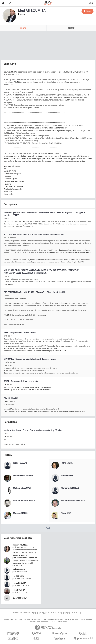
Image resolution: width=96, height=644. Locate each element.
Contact (20, 619)
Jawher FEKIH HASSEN (23, 475)
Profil (23, 28)
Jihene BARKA (67, 475)
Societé (44, 619)
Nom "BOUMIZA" (20, 598)
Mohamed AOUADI (22, 488)
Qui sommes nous (10, 619)
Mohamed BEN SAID (70, 488)
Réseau (71, 28)
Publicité (27, 619)
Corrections (45, 622)
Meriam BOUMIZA (20, 545)
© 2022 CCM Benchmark (59, 622)
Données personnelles (55, 619)
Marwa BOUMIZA (20, 555)
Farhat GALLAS (20, 463)
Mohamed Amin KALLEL (24, 500)
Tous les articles (35, 622)
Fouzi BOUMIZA (19, 590)
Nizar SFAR (66, 513)
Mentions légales (86, 619)
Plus (48, 528)
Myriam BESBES (20, 513)
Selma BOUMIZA (19, 583)
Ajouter (89, 11)
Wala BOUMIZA (19, 569)
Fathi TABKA (67, 463)
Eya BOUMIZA (18, 576)
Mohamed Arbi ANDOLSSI (73, 500)
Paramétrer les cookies (71, 619)
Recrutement (36, 619)
